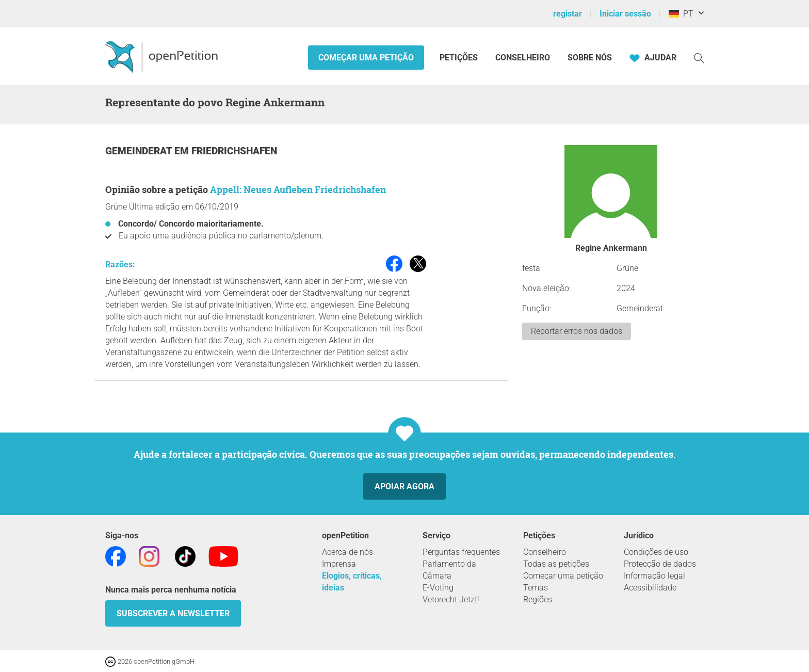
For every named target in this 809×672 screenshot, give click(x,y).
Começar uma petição (366, 58)
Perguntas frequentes (461, 552)
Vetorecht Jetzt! (451, 599)
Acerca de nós (347, 552)
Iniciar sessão (625, 14)
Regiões (538, 599)
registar (568, 14)
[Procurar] (699, 58)
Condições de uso (656, 552)
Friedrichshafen (234, 151)
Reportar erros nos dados (577, 331)
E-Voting (438, 588)
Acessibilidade (650, 588)
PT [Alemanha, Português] (681, 14)
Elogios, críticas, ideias (352, 582)
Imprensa (339, 564)
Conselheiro (523, 58)
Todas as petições (556, 564)
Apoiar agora (405, 486)
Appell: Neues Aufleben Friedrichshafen (298, 189)
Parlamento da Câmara (449, 570)
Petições (460, 58)
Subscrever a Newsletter (173, 613)
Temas (536, 588)
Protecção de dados (660, 564)
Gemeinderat (140, 151)
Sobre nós (590, 58)
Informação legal (654, 576)
